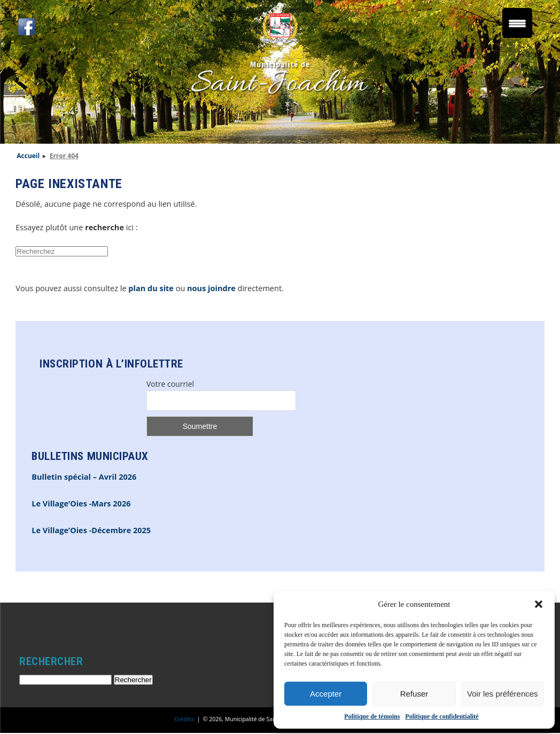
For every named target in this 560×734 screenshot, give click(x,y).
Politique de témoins (372, 716)
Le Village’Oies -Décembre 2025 (91, 530)
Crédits (184, 719)
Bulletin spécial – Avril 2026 (84, 477)
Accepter (326, 694)
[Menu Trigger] (517, 23)
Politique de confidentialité (442, 716)
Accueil (28, 156)
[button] (539, 604)
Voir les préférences (503, 694)
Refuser (414, 694)
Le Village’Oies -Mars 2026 (81, 503)
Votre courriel (170, 384)
